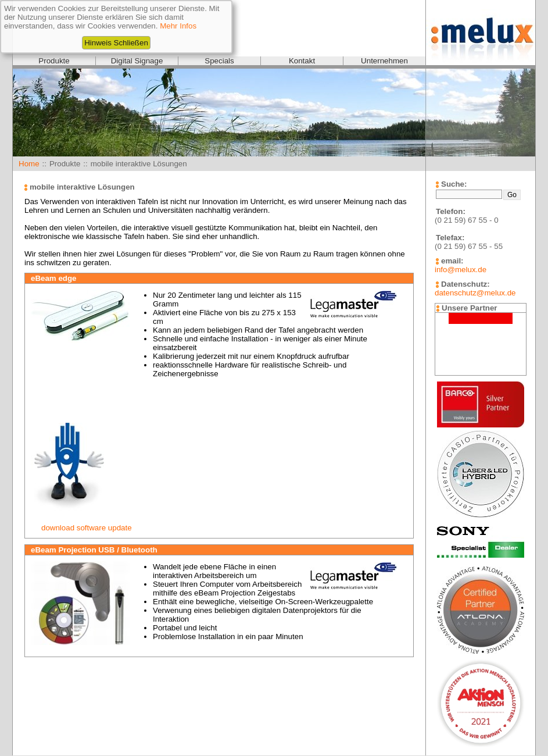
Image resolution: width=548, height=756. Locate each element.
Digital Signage (137, 61)
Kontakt (302, 61)
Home (29, 164)
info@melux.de (461, 270)
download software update (87, 528)
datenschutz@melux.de (475, 293)
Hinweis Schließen (116, 43)
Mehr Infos (178, 26)
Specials (219, 61)
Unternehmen (384, 61)
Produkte (54, 61)
